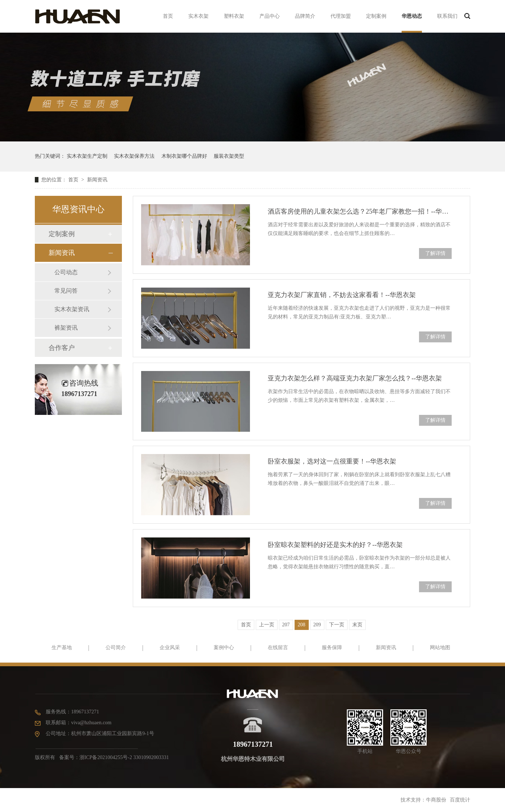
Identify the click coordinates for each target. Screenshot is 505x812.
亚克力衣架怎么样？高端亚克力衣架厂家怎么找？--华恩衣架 (355, 378)
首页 (168, 16)
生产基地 (62, 648)
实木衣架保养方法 (134, 156)
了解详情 (435, 253)
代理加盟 (341, 16)
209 (317, 625)
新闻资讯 (97, 180)
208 (302, 625)
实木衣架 (198, 16)
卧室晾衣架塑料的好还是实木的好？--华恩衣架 (335, 545)
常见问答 (66, 291)
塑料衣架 (234, 16)
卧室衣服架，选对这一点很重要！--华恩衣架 (332, 461)
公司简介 (116, 648)
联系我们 (447, 16)
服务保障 (332, 648)
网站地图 (440, 648)
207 (286, 625)
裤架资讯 (66, 328)
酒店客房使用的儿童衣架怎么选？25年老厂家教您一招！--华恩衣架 (360, 211)
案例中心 (224, 648)
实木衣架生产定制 (87, 156)
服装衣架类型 (229, 156)
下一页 (337, 625)
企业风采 (170, 648)
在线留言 (278, 648)
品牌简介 (305, 16)
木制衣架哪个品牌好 (184, 156)
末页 (357, 625)
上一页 (267, 625)
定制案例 (376, 16)
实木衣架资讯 (72, 309)
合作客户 (62, 348)
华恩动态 (412, 16)
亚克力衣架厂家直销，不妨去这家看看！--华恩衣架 (342, 295)
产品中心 (270, 16)
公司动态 (66, 272)
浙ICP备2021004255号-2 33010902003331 (124, 757)
